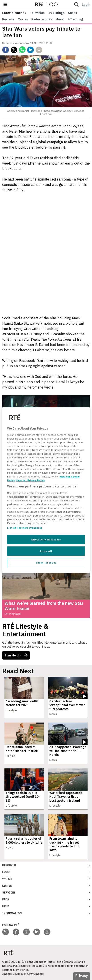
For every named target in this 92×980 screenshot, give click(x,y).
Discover (9, 865)
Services (9, 893)
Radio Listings (42, 19)
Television (37, 13)
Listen (7, 886)
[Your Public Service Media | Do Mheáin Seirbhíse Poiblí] (9, 953)
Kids (6, 899)
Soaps (72, 13)
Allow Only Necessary (46, 539)
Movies (23, 19)
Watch (7, 879)
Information (12, 913)
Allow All (46, 551)
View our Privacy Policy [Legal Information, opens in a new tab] (30, 480)
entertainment (13, 13)
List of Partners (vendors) (24, 528)
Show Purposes (46, 563)
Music (60, 19)
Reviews (8, 19)
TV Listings (56, 13)
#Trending (75, 19)
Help (6, 906)
